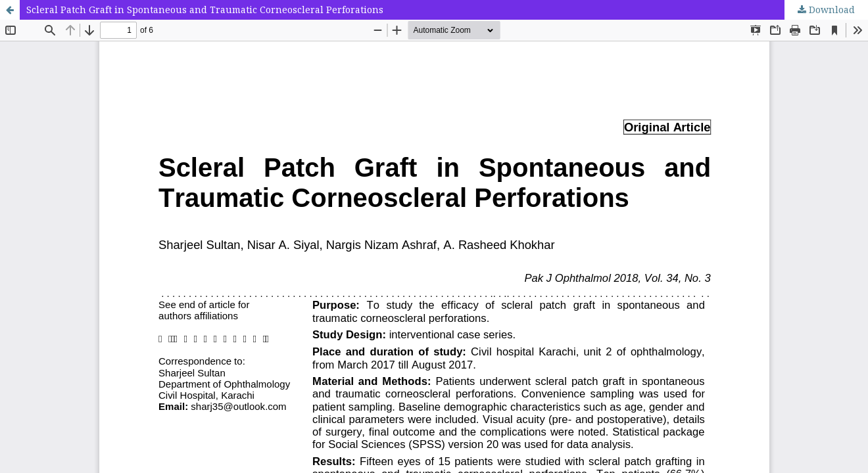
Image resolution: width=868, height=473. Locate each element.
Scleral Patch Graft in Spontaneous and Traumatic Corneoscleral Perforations (205, 10)
